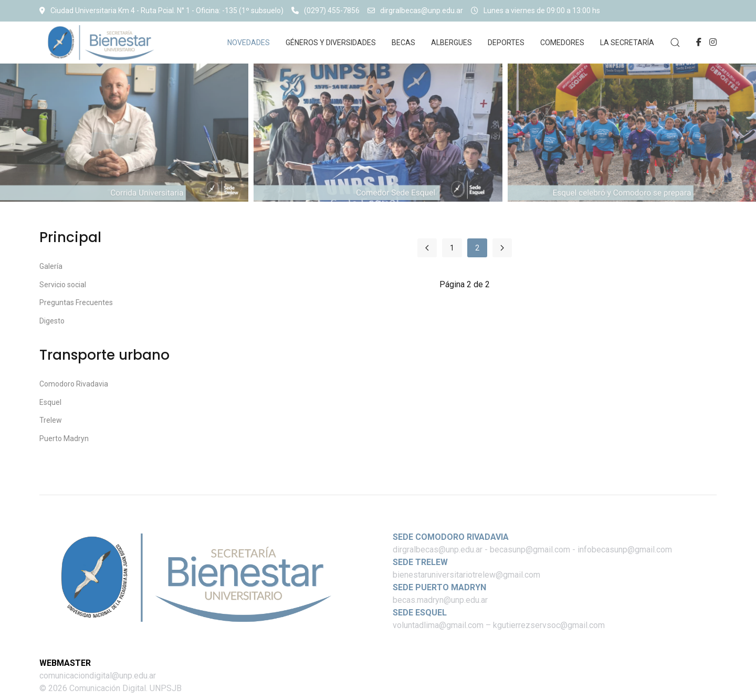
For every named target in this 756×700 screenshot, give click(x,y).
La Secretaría (627, 43)
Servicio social (63, 285)
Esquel (50, 402)
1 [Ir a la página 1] (452, 248)
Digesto (52, 321)
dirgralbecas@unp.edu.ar (415, 11)
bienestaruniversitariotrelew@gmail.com (466, 575)
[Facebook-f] (699, 42)
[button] (675, 43)
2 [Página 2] (477, 248)
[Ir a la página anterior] (427, 248)
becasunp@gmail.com (530, 550)
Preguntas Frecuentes (76, 302)
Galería (51, 266)
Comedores (562, 43)
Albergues (451, 43)
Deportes (506, 43)
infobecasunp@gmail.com (625, 550)
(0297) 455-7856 (325, 11)
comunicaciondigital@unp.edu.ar (98, 676)
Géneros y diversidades (331, 43)
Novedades (249, 43)
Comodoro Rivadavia (74, 384)
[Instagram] (713, 42)
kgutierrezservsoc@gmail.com (549, 625)
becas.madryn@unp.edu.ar (440, 600)
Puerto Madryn (64, 438)
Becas (403, 43)
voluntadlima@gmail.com (438, 625)
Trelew (51, 420)
